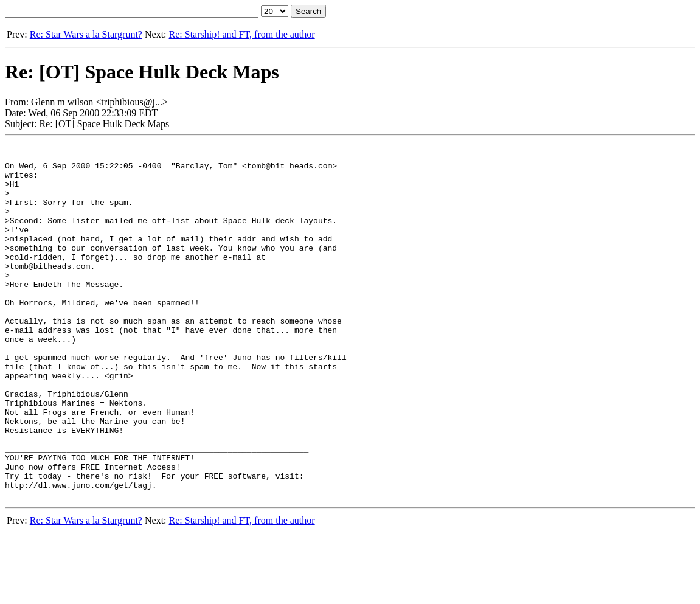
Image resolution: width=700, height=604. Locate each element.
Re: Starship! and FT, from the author (242, 34)
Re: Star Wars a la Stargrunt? (86, 34)
